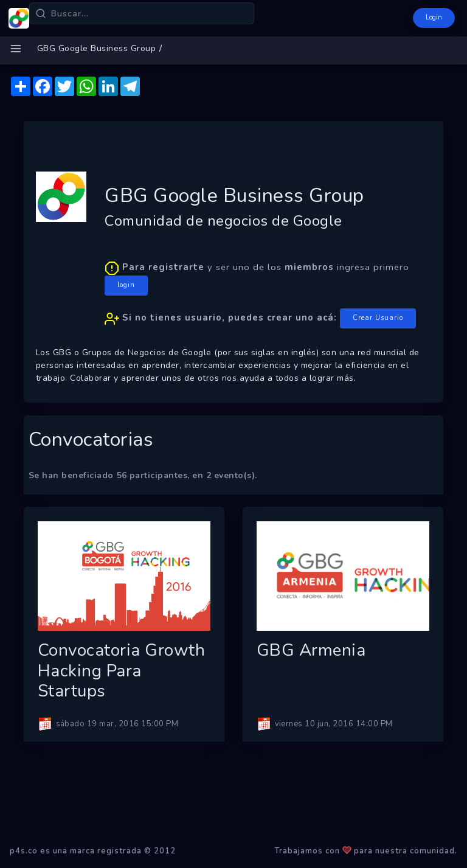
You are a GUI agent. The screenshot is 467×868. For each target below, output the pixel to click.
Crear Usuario (378, 318)
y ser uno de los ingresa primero (260, 295)
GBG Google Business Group (96, 48)
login (126, 285)
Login (434, 17)
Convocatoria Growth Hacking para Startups (122, 671)
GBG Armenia (311, 650)
